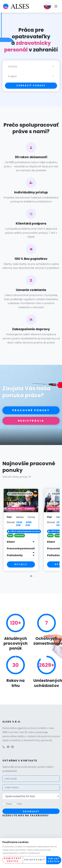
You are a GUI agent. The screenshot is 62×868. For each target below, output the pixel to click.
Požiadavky (15, 555)
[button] (31, 576)
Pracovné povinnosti (21, 548)
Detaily (21, 564)
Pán (20, 804)
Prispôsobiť (35, 860)
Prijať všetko (54, 860)
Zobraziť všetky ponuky (17, 477)
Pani (9, 804)
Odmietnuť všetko (13, 860)
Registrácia (31, 421)
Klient (11, 542)
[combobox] (31, 67)
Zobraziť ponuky (31, 85)
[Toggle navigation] (56, 6)
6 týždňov (29, 509)
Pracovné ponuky (31, 410)
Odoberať (31, 811)
